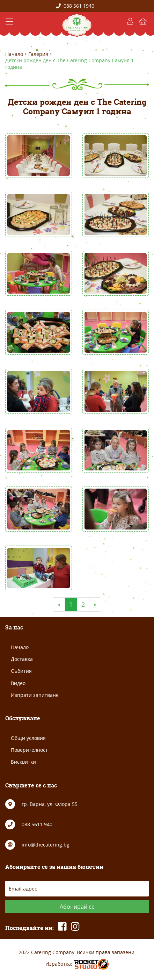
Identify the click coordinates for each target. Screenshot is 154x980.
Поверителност (29, 750)
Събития (21, 671)
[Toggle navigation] (9, 22)
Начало (14, 54)
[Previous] (59, 604)
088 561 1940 (75, 6)
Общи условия (28, 738)
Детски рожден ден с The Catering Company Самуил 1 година (69, 64)
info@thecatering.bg (46, 845)
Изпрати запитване (35, 695)
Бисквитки (23, 762)
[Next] (95, 604)
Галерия (38, 54)
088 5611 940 (37, 824)
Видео (18, 683)
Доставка (22, 659)
